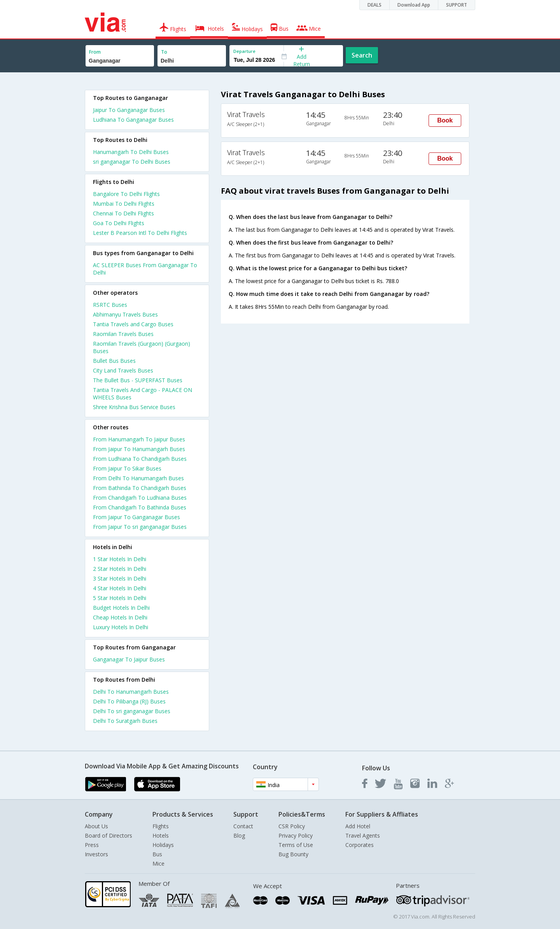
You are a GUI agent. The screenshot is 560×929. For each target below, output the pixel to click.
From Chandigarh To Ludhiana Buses (140, 498)
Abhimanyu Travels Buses (125, 314)
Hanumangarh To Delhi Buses (131, 152)
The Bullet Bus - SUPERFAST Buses (138, 380)
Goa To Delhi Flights (119, 223)
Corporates (360, 845)
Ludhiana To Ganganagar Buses (133, 120)
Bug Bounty (293, 854)
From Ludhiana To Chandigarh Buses (140, 459)
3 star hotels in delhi (120, 578)
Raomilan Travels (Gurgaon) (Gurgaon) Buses (142, 347)
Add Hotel (358, 826)
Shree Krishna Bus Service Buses (134, 407)
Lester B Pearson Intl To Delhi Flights (140, 233)
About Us (96, 826)
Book (445, 120)
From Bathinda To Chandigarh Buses (140, 488)
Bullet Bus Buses (114, 361)
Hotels (161, 835)
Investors (96, 854)
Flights (161, 826)
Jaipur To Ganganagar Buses (129, 110)
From (95, 52)
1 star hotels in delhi (120, 559)
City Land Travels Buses (123, 370)
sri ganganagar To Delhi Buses (132, 162)
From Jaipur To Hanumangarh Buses (139, 449)
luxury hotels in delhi (121, 627)
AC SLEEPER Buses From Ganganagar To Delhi (145, 269)
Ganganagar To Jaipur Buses (129, 659)
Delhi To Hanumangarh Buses (131, 692)
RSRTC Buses (110, 305)
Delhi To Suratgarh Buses (125, 721)
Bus (157, 854)
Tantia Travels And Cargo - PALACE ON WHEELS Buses (143, 394)
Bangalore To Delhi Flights (126, 194)
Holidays (163, 845)
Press (92, 845)
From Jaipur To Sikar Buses (127, 468)
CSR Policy (292, 826)
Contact (243, 826)
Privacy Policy (296, 835)
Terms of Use (296, 845)
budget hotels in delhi (121, 608)
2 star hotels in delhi (120, 569)
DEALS (374, 5)
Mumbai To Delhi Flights (124, 204)
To (164, 52)
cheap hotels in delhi (120, 617)
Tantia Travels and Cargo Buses (133, 324)
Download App (414, 5)
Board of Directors (108, 835)
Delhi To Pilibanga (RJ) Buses (129, 701)
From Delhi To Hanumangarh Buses (138, 478)
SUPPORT (457, 5)
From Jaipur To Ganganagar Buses (136, 517)
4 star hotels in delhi (120, 588)
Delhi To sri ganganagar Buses (132, 711)
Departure (244, 51)
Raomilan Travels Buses (123, 334)
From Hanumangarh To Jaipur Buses (139, 439)
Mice (158, 863)
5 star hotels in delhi (120, 598)
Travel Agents (363, 835)
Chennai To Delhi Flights (123, 213)
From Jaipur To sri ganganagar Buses (140, 527)
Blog (239, 835)
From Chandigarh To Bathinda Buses (140, 507)
